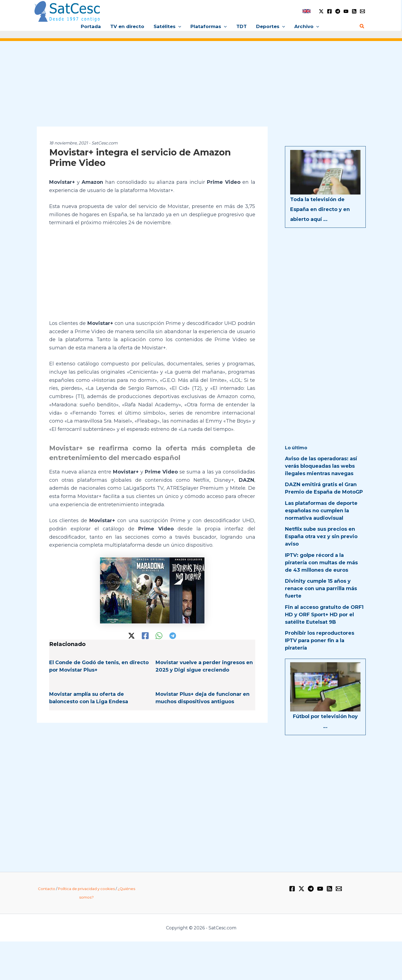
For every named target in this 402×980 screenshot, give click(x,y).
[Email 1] (362, 11)
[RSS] (354, 11)
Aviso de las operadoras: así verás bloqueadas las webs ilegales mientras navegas (321, 466)
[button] (178, 26)
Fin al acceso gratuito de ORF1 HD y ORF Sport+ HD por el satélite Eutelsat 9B (324, 615)
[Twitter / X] (321, 11)
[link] (307, 11)
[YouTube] (346, 11)
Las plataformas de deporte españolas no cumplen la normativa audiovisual (321, 511)
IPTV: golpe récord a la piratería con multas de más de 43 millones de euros (321, 563)
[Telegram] (338, 11)
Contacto (47, 889)
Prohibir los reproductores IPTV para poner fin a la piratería (320, 640)
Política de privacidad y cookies (86, 889)
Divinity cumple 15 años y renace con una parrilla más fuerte (321, 588)
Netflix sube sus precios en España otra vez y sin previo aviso (321, 536)
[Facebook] (329, 11)
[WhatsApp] (159, 636)
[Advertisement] (201, 87)
